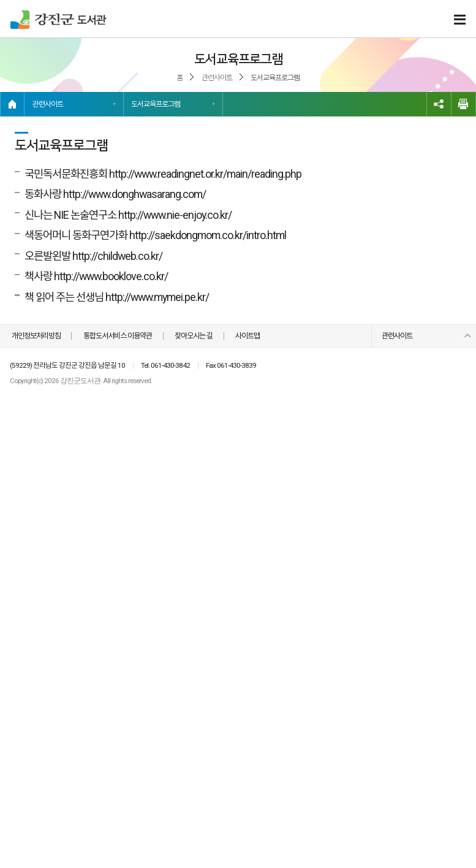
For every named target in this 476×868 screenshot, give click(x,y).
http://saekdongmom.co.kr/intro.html (208, 235)
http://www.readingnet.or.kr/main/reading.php (205, 174)
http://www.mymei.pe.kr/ (157, 297)
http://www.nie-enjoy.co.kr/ (175, 215)
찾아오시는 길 (194, 336)
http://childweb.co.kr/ (117, 256)
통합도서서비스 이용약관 (118, 336)
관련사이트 (48, 104)
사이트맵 (247, 336)
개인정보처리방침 (36, 336)
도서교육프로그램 (156, 104)
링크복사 (439, 104)
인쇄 (464, 104)
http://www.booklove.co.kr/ (111, 276)
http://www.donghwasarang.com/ (134, 194)
